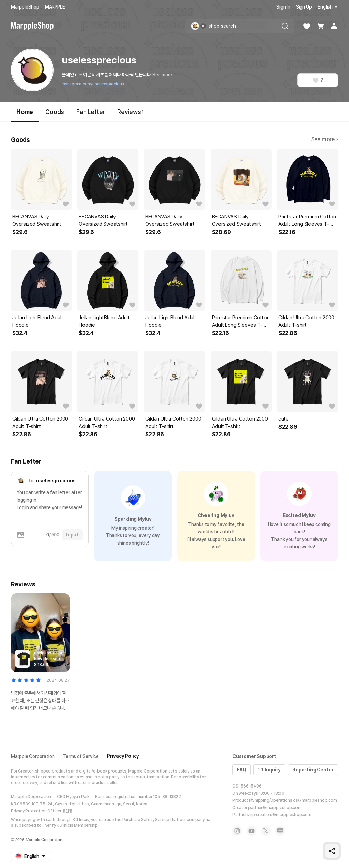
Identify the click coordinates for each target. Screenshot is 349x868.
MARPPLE (55, 7)
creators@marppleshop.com (284, 815)
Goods (55, 112)
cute (284, 419)
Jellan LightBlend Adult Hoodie (38, 321)
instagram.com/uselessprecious (93, 84)
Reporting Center (313, 770)
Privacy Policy (123, 756)
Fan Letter (91, 112)
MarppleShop (25, 7)
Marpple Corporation (33, 756)
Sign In (283, 7)
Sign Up (304, 7)
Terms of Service (81, 756)
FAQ (241, 770)
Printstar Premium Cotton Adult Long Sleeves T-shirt (307, 221)
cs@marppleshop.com (315, 800)
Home (25, 115)
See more (162, 75)
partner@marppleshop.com (275, 808)
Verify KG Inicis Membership (72, 825)
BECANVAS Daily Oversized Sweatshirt (37, 220)
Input (72, 535)
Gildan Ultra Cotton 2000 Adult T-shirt (306, 321)
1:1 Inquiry (269, 770)
